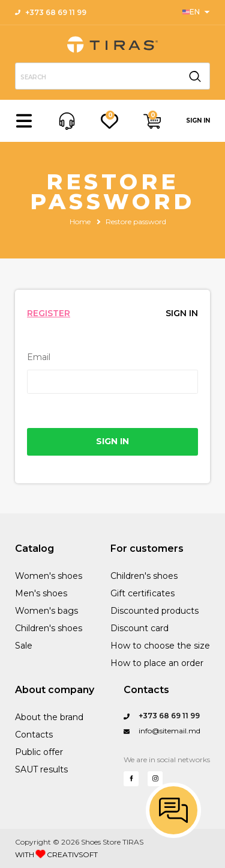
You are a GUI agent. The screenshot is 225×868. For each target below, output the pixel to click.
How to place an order (157, 663)
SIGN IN (198, 121)
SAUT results (41, 769)
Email (39, 357)
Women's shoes (49, 576)
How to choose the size (160, 646)
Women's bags (46, 611)
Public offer (39, 752)
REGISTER (49, 313)
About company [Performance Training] (55, 690)
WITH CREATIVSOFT (56, 854)
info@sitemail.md (162, 731)
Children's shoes (49, 628)
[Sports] (196, 12)
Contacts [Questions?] (146, 690)
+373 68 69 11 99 (51, 12)
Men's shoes (41, 593)
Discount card (139, 628)
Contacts (34, 735)
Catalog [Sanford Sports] (34, 549)
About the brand (49, 717)
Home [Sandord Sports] (80, 222)
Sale (24, 646)
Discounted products (154, 611)
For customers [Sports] (147, 549)
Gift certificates (142, 593)
